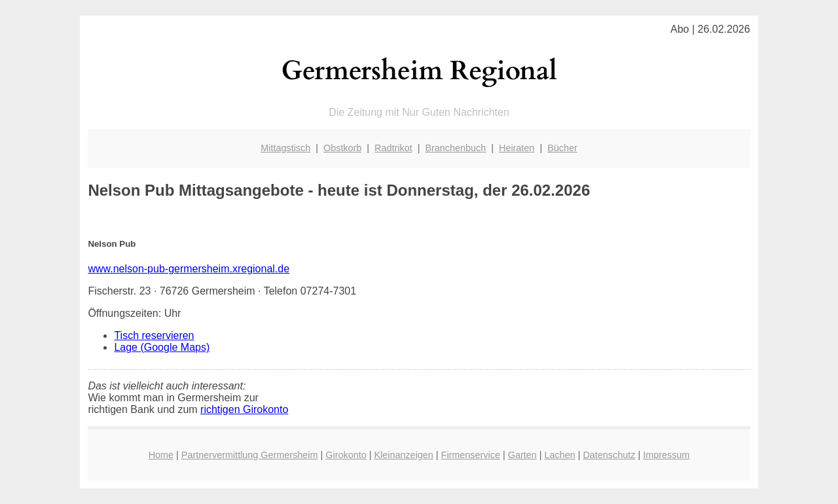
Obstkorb (342, 148)
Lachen (559, 455)
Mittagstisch (285, 148)
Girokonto (346, 455)
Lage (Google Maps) (162, 347)
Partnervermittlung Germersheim (250, 455)
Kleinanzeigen (403, 455)
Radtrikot (393, 148)
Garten (522, 455)
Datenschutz (609, 455)
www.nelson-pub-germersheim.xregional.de (189, 269)
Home (161, 455)
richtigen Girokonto (244, 409)
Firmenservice (471, 455)
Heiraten (517, 148)
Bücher (562, 148)
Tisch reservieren (154, 335)
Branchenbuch (455, 148)
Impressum (666, 455)
